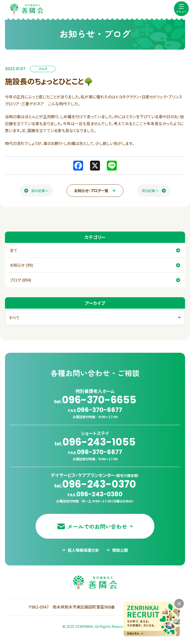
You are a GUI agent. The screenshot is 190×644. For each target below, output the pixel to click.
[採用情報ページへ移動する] (152, 619)
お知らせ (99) (95, 265)
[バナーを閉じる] (179, 604)
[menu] (181, 9)
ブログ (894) (95, 280)
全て (95, 250)
